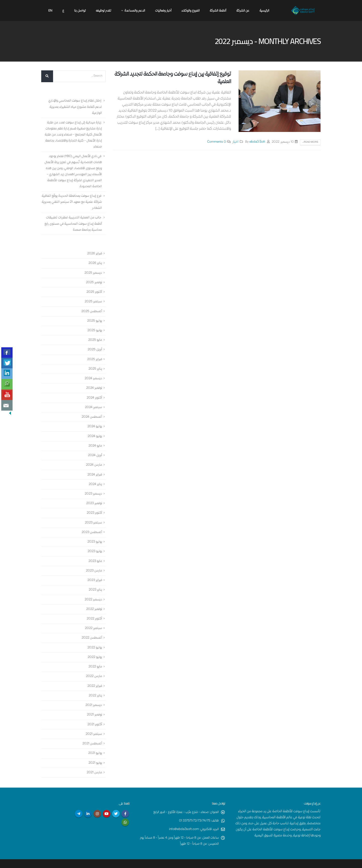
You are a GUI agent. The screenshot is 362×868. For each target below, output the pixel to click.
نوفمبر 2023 (93, 497)
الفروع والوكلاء (191, 11)
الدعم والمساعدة (135, 11)
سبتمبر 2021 (94, 722)
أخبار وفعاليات (163, 11)
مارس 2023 (94, 563)
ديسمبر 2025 (93, 271)
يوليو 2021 (95, 741)
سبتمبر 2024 (93, 403)
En (50, 11)
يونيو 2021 (95, 750)
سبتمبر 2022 (93, 619)
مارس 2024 (94, 459)
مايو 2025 (95, 337)
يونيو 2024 (94, 431)
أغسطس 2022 (91, 628)
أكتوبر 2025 (94, 290)
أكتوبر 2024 (94, 394)
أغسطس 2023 (91, 525)
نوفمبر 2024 (94, 384)
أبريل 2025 (95, 347)
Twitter (116, 801)
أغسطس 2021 (92, 732)
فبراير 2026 (94, 253)
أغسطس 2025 (91, 309)
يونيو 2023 (94, 544)
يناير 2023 (95, 581)
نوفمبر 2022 (93, 600)
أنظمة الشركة (218, 11)
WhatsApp (125, 809)
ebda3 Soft (257, 142)
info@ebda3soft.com (183, 816)
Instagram (97, 801)
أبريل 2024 (95, 450)
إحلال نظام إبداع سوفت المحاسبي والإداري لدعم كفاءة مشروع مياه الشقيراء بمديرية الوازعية (74, 107)
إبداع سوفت (177, 862)
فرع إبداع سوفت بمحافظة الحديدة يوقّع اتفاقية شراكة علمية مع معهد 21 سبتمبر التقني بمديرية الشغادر (75, 202)
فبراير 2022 (94, 675)
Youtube (107, 801)
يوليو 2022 (94, 638)
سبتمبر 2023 (93, 516)
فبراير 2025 (94, 356)
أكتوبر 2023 (94, 506)
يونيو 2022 (94, 647)
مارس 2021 (94, 760)
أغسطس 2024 (91, 412)
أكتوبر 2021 (94, 713)
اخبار (235, 142)
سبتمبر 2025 (93, 300)
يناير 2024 (95, 478)
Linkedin (88, 801)
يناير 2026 (95, 262)
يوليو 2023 (94, 534)
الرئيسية (264, 11)
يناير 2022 (95, 685)
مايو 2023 (95, 553)
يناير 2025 (95, 365)
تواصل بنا (80, 11)
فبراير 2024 (94, 469)
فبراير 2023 (94, 572)
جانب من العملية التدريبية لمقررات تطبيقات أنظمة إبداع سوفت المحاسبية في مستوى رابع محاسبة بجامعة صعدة (72, 223)
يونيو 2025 (94, 328)
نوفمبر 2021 (94, 703)
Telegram (79, 801)
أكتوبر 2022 (94, 609)
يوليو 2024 (94, 422)
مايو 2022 (95, 656)
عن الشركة (243, 11)
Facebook (125, 801)
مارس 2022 (94, 666)
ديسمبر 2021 (93, 694)
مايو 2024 (95, 441)
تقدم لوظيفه (103, 11)
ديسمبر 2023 (93, 488)
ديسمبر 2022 (93, 591)
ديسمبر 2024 (93, 375)
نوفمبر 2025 (93, 281)
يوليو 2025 (94, 318)
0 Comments (217, 142)
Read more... (310, 142)
